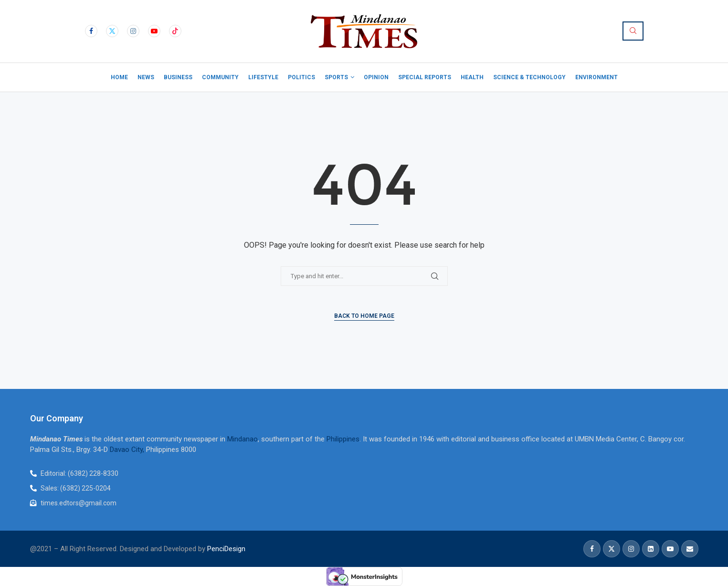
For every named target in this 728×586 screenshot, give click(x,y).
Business (178, 77)
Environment (596, 77)
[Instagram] (133, 31)
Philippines (343, 439)
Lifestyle (263, 77)
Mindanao (243, 439)
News (146, 77)
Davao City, (128, 450)
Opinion (376, 77)
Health (472, 77)
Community (220, 77)
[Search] (633, 31)
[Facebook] (91, 31)
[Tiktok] (175, 31)
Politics (301, 77)
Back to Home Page (364, 316)
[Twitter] (112, 31)
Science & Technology (529, 77)
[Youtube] (154, 31)
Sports (336, 77)
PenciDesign (226, 549)
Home (119, 77)
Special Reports (425, 77)
